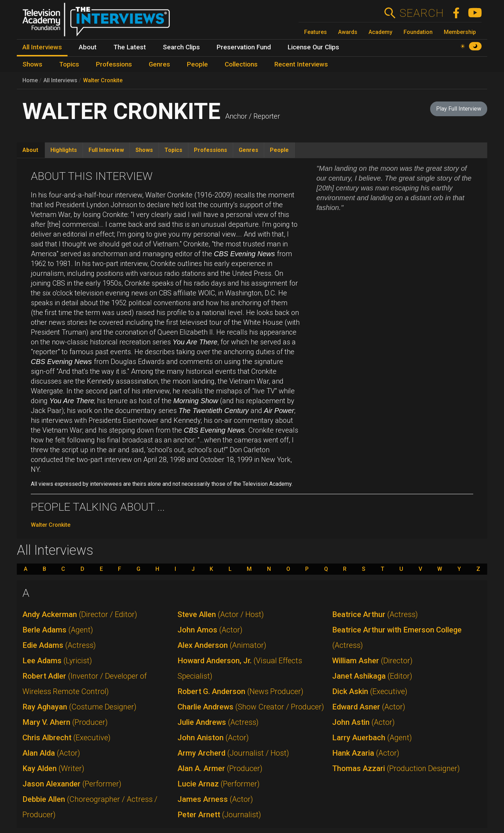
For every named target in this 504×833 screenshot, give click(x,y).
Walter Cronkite (103, 80)
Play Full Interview (459, 109)
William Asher (372, 661)
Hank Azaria (366, 753)
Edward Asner (369, 707)
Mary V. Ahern (65, 722)
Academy (380, 32)
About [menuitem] (88, 47)
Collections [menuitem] (241, 64)
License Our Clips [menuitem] (313, 47)
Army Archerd (233, 753)
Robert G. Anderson (240, 691)
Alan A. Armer (220, 768)
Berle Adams (58, 630)
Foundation (418, 32)
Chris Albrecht (66, 738)
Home (30, 80)
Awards (348, 32)
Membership (460, 32)
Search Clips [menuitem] (181, 47)
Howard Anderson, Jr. (240, 668)
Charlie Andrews (251, 707)
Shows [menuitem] (32, 64)
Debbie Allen (90, 807)
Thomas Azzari (396, 768)
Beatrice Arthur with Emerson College (397, 638)
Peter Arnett (219, 815)
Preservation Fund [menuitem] (244, 47)
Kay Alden (53, 768)
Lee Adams (57, 661)
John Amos (210, 630)
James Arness (215, 799)
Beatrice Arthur (375, 614)
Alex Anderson (222, 645)
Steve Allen (221, 614)
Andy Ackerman (80, 614)
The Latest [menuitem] (130, 47)
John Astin (363, 722)
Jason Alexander (72, 784)
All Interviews (60, 80)
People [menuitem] (197, 64)
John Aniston (213, 738)
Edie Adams (59, 645)
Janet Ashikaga (372, 676)
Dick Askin (370, 691)
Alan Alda (51, 753)
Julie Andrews (218, 722)
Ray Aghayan (79, 707)
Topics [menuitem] (69, 64)
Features (316, 32)
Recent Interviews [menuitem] (301, 64)
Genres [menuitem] (159, 64)
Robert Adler (85, 684)
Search (422, 13)
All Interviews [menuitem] (42, 47)
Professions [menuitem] (114, 64)
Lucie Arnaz (219, 784)
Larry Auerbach (372, 738)
